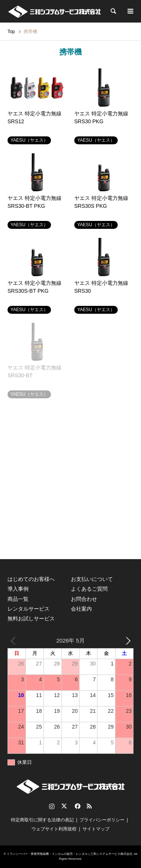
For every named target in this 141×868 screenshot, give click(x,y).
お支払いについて (92, 579)
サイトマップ (96, 829)
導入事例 (18, 589)
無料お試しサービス (31, 618)
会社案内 (81, 609)
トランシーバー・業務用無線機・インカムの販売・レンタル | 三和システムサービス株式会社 (70, 854)
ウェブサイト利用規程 (54, 829)
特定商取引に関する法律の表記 (42, 820)
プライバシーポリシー (102, 820)
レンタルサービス (28, 609)
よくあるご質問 (89, 589)
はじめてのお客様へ (31, 579)
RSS (89, 806)
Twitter (64, 806)
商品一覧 (18, 599)
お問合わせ (84, 599)
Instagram (52, 806)
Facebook (77, 806)
